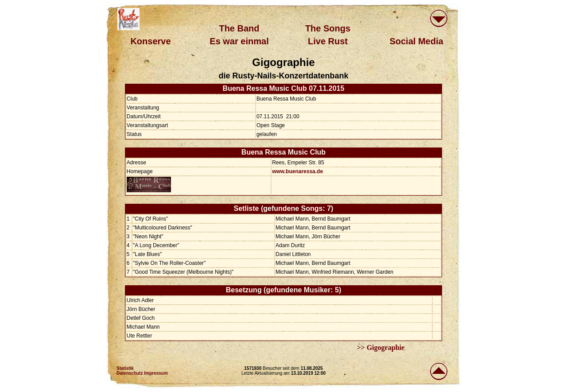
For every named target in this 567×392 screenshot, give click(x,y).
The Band (239, 28)
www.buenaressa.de (297, 171)
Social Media (416, 41)
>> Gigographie (381, 347)
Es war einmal (239, 41)
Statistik (125, 368)
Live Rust (328, 41)
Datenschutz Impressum (142, 373)
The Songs (328, 28)
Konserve (150, 41)
